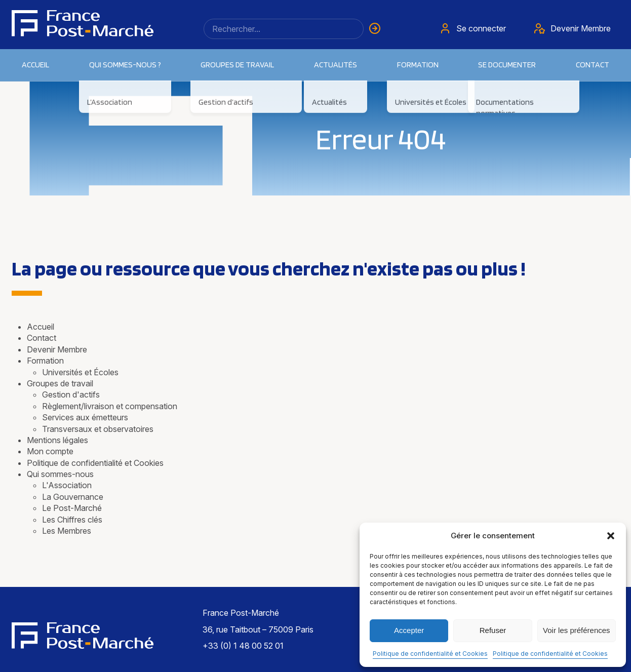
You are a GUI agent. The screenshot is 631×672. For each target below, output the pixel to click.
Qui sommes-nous (60, 474)
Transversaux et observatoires (98, 429)
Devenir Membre (57, 349)
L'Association (67, 485)
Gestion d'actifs (71, 394)
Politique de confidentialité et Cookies (430, 654)
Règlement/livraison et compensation (110, 406)
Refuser (493, 630)
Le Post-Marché (72, 508)
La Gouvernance (73, 497)
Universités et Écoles (80, 372)
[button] (611, 536)
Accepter (409, 630)
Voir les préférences (577, 630)
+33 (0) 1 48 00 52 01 (243, 646)
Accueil (35, 65)
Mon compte (50, 451)
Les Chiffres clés (72, 520)
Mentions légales (57, 440)
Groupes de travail (237, 65)
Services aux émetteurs (85, 417)
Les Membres (67, 531)
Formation (45, 361)
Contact (593, 65)
